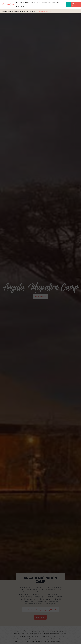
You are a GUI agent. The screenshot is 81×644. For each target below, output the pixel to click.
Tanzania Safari (13, 11)
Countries (26, 2)
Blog (18, 7)
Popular (19, 2)
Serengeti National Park (28, 11)
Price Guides (56, 2)
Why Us (23, 7)
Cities (39, 2)
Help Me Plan (75, 4)
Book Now (40, 617)
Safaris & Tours (46, 2)
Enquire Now (41, 297)
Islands (33, 2)
